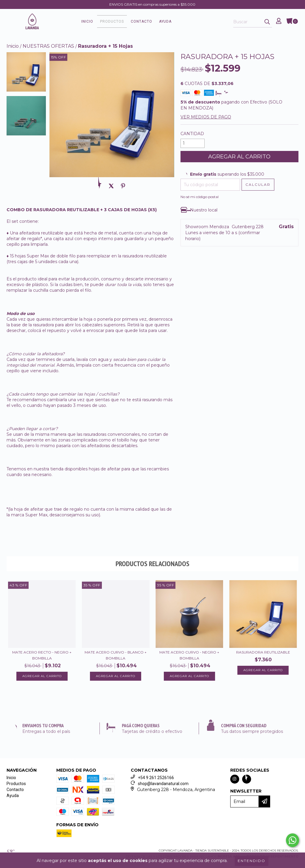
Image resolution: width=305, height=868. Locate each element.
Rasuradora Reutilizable (263, 654)
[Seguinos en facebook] (247, 781)
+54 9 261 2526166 (156, 779)
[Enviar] (267, 803)
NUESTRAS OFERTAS (48, 48)
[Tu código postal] (210, 186)
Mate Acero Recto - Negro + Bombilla (42, 657)
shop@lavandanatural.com (163, 785)
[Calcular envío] (258, 186)
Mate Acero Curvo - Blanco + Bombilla (116, 657)
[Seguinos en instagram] (235, 781)
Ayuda (178, 22)
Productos (124, 22)
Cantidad (192, 135)
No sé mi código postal (200, 198)
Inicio (99, 22)
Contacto (154, 22)
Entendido (252, 861)
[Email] (245, 803)
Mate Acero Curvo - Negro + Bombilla (189, 657)
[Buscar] (267, 23)
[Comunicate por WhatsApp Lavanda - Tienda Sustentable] (292, 840)
